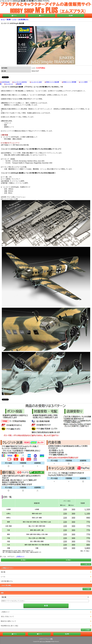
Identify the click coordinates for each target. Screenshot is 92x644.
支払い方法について (7, 616)
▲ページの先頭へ (86, 630)
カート (42, 15)
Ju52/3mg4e (6, 82)
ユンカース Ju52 (36, 82)
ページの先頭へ (87, 589)
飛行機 (9, 19)
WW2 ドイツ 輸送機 (52, 82)
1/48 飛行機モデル (23, 19)
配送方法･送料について (8, 621)
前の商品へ (24, 560)
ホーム (14, 15)
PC (52, 639)
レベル (14, 19)
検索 (71, 15)
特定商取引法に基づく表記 (10, 626)
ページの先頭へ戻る (86, 564)
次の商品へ (69, 560)
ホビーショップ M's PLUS (45, 642)
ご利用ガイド (20, 556)
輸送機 (19, 84)
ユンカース (9, 84)
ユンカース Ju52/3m (20, 82)
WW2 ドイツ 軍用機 (70, 82)
